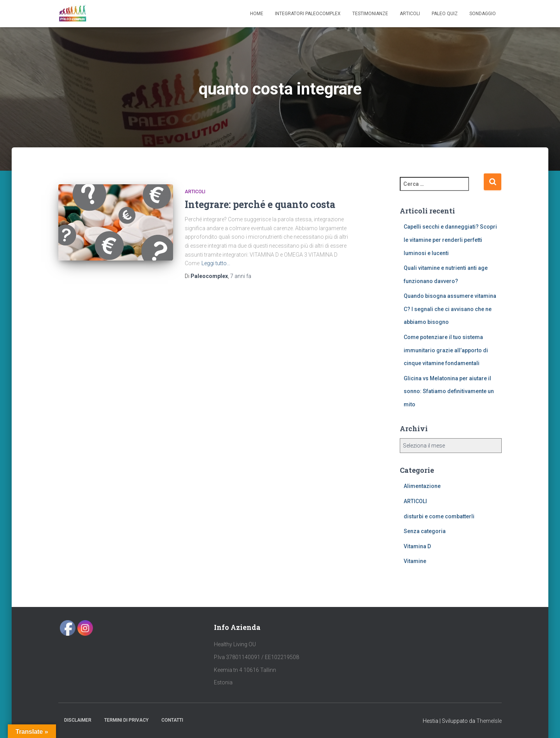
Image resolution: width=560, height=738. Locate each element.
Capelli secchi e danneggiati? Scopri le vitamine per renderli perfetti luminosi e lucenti (450, 240)
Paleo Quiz (445, 14)
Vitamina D (417, 546)
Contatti (172, 720)
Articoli (410, 14)
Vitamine (415, 561)
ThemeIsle (489, 721)
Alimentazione (422, 486)
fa (241, 276)
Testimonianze (370, 14)
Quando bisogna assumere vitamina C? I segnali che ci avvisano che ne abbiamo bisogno (450, 309)
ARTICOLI (195, 192)
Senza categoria (425, 531)
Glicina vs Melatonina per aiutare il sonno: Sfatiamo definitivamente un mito (449, 391)
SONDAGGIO (483, 14)
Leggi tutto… (216, 263)
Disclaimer (78, 720)
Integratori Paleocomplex (308, 14)
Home (257, 14)
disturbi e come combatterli (439, 516)
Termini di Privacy (126, 720)
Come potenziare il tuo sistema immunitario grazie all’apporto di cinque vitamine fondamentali (446, 350)
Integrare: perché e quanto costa (260, 204)
